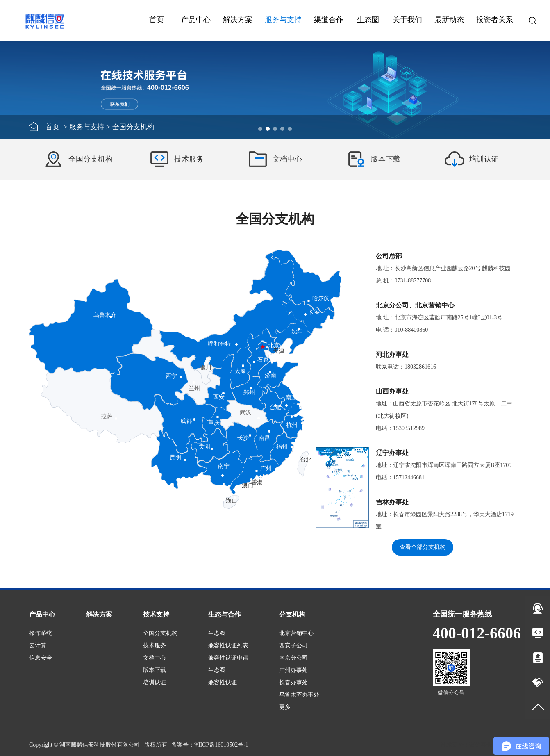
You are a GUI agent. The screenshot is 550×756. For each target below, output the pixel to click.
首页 (157, 20)
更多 (285, 707)
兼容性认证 (223, 682)
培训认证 (155, 682)
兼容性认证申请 (228, 658)
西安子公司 (293, 646)
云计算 (38, 646)
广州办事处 (293, 670)
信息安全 (41, 658)
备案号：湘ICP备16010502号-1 (210, 745)
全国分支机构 (160, 633)
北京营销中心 (296, 633)
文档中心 (155, 658)
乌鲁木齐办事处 (299, 695)
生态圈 (217, 633)
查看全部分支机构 (423, 547)
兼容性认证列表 (228, 646)
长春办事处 (293, 682)
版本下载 (155, 670)
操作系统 (41, 633)
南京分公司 (293, 658)
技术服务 (155, 646)
